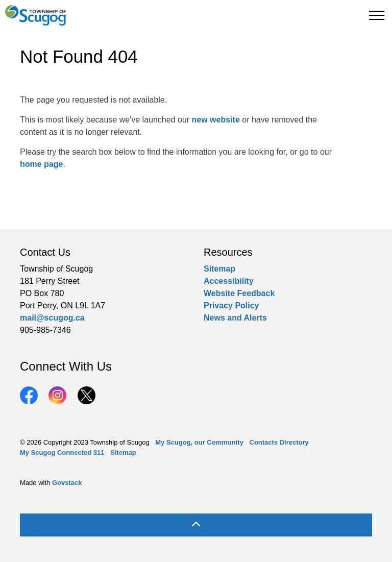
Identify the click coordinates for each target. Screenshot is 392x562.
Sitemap (219, 269)
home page (41, 164)
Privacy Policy (231, 306)
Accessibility (229, 281)
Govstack (67, 483)
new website (216, 120)
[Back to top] (196, 525)
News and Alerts (235, 318)
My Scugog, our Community (199, 442)
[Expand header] (377, 15)
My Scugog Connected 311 (62, 453)
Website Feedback (239, 293)
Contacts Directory (279, 442)
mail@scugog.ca (52, 318)
